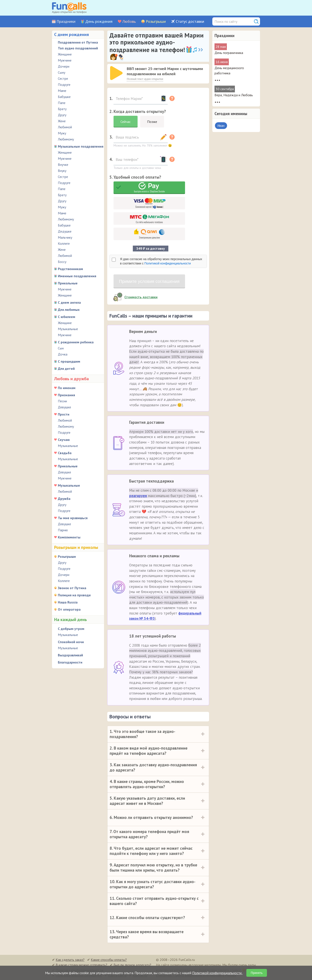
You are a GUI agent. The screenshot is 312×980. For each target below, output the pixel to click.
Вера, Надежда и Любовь (234, 95)
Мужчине (65, 60)
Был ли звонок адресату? (132, 965)
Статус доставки (190, 22)
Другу (62, 115)
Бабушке (64, 97)
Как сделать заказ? (70, 960)
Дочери (64, 66)
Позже (152, 122)
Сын (61, 348)
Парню (63, 530)
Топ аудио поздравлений (78, 48)
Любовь (129, 22)
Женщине (65, 54)
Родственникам (70, 269)
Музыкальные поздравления (81, 146)
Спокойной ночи (71, 642)
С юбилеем (67, 317)
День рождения (99, 22)
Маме (62, 91)
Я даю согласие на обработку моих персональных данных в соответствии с (161, 261)
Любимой (65, 127)
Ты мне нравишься (73, 518)
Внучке (63, 165)
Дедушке (65, 231)
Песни (62, 401)
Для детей (66, 369)
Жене (62, 121)
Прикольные (68, 283)
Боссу (62, 262)
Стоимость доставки (141, 297)
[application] (117, 73)
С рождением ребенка (76, 342)
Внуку (62, 171)
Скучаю (64, 440)
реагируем (138, 496)
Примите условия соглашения (149, 281)
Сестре (63, 78)
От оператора (69, 609)
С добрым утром (71, 629)
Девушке (64, 407)
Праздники (66, 22)
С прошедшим (69, 361)
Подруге (64, 85)
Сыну (62, 72)
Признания (66, 395)
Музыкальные (68, 329)
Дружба (64, 499)
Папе (62, 103)
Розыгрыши (156, 22)
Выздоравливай (70, 655)
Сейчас (126, 122)
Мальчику (65, 237)
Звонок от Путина (72, 588)
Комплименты (69, 537)
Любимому (66, 139)
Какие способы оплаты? (109, 960)
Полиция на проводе (74, 595)
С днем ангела (69, 302)
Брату (62, 109)
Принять (257, 973)
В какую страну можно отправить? (81, 965)
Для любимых (69, 310)
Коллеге (64, 243)
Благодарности (70, 662)
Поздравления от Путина (78, 42)
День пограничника (229, 53)
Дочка (63, 354)
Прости (64, 414)
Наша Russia (68, 602)
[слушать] (116, 73)
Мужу (62, 133)
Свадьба (65, 453)
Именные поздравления (77, 276)
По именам (67, 388)
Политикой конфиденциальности (167, 263)
